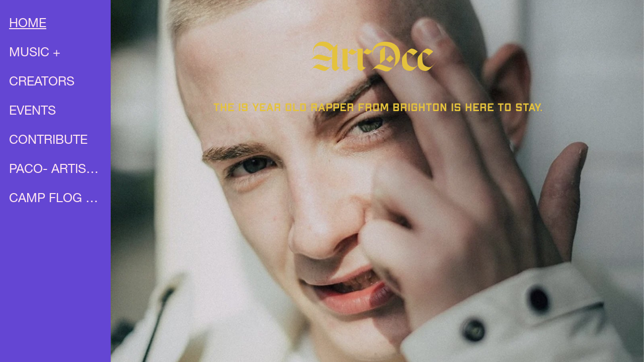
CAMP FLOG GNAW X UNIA (56, 199)
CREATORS (42, 83)
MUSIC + (35, 54)
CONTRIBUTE (48, 141)
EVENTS (32, 112)
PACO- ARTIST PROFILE (56, 170)
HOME (28, 24)
